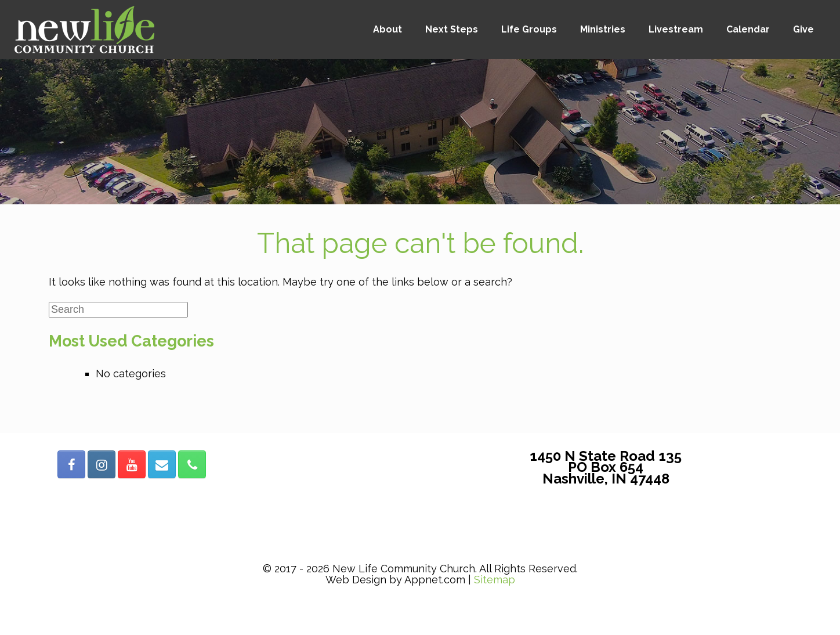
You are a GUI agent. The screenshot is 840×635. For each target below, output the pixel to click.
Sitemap (495, 580)
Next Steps (452, 29)
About (388, 29)
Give (803, 29)
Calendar (748, 29)
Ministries (603, 29)
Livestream (676, 29)
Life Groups (529, 29)
